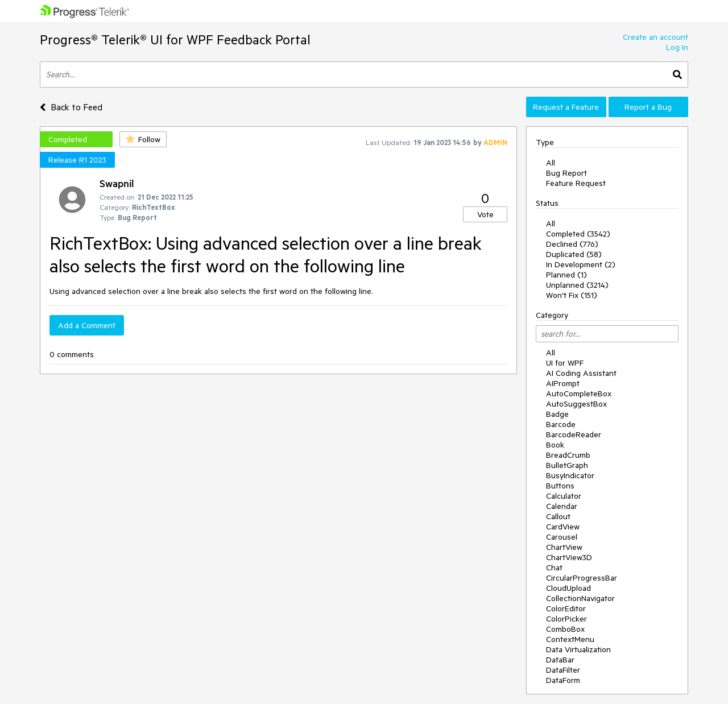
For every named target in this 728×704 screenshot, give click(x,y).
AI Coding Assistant (581, 373)
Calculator (564, 496)
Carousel (562, 537)
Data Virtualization (578, 649)
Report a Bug (648, 107)
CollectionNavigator (580, 598)
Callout (558, 516)
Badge (557, 414)
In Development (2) (581, 264)
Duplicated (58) (574, 254)
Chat (554, 568)
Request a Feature (566, 107)
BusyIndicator (570, 475)
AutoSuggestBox (576, 404)
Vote (485, 214)
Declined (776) (572, 244)
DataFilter (563, 670)
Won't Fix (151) (572, 295)
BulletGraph (567, 465)
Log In (677, 47)
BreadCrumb (568, 455)
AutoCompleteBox (579, 394)
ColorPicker (566, 619)
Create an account (655, 37)
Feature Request (576, 183)
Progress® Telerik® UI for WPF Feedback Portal (175, 40)
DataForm (563, 680)
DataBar (560, 660)
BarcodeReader (574, 434)
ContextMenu (570, 639)
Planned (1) (566, 275)
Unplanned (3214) (577, 285)
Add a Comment (87, 325)
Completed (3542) (578, 234)
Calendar (562, 506)
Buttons (560, 486)
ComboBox (565, 629)
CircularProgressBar (582, 578)
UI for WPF (565, 363)
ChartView (564, 547)
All (551, 163)
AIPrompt (563, 383)
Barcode (561, 424)
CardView (563, 527)
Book (555, 445)
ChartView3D (569, 557)
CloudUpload (568, 588)
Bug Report (566, 173)
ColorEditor (566, 608)
